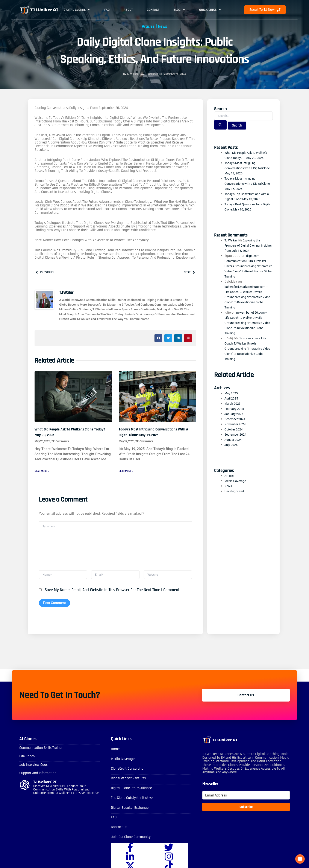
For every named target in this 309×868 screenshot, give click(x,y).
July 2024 (232, 451)
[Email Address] (246, 802)
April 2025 (232, 404)
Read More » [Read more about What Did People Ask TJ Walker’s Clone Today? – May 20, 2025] (44, 472)
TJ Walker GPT (46, 787)
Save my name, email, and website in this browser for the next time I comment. (113, 596)
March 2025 (234, 409)
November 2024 (236, 430)
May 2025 (232, 399)
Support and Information (37, 779)
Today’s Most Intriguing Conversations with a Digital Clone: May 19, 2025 (154, 433)
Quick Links (210, 10)
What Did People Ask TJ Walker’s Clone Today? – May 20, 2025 (71, 433)
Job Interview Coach (33, 771)
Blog (179, 10)
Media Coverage (237, 487)
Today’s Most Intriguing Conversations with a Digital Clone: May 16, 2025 (246, 189)
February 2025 (235, 414)
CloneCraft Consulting (126, 774)
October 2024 (235, 435)
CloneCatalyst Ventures (127, 784)
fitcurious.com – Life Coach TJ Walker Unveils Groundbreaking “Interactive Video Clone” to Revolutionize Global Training (247, 354)
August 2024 (234, 445)
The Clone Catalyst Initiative (131, 803)
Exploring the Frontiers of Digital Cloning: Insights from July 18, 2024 (245, 251)
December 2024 (236, 425)
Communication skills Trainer (40, 754)
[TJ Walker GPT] (25, 790)
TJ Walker (232, 246)
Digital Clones (77, 10)
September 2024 (237, 440)
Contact (153, 10)
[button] (158, 339)
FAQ (107, 10)
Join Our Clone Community (130, 841)
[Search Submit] (220, 125)
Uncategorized (235, 497)
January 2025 (235, 420)
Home (115, 755)
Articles (146, 26)
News (165, 26)
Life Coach (27, 762)
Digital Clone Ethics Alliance (130, 793)
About (128, 10)
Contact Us (119, 831)
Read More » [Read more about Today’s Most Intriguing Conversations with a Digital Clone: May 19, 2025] (128, 472)
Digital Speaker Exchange (129, 812)
